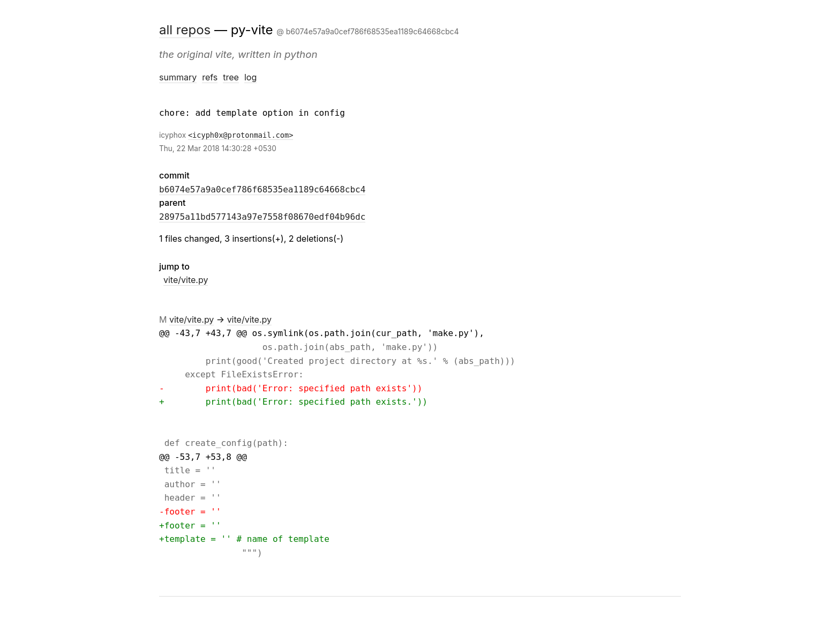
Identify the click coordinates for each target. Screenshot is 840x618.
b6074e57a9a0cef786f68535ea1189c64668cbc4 (262, 189)
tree (231, 77)
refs (210, 77)
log (250, 77)
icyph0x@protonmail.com (241, 135)
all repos (185, 30)
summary (178, 77)
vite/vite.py (186, 280)
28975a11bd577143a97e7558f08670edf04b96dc (262, 217)
